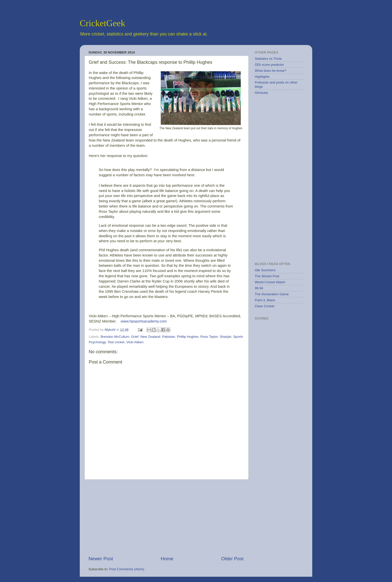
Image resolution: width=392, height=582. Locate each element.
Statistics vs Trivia (268, 59)
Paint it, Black (265, 300)
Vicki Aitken (135, 342)
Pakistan (168, 337)
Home (167, 559)
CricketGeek (102, 23)
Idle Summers (265, 270)
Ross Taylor (209, 337)
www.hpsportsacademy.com (144, 321)
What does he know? (270, 71)
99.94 (259, 288)
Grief (135, 337)
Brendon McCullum (115, 337)
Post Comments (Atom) (127, 569)
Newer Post (101, 559)
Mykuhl (111, 330)
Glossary (261, 93)
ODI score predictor (269, 65)
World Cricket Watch (270, 282)
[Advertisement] (166, 517)
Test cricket (116, 342)
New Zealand (150, 337)
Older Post (232, 559)
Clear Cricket (264, 306)
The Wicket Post (267, 276)
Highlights (262, 77)
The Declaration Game (272, 294)
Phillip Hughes (188, 337)
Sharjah (226, 337)
